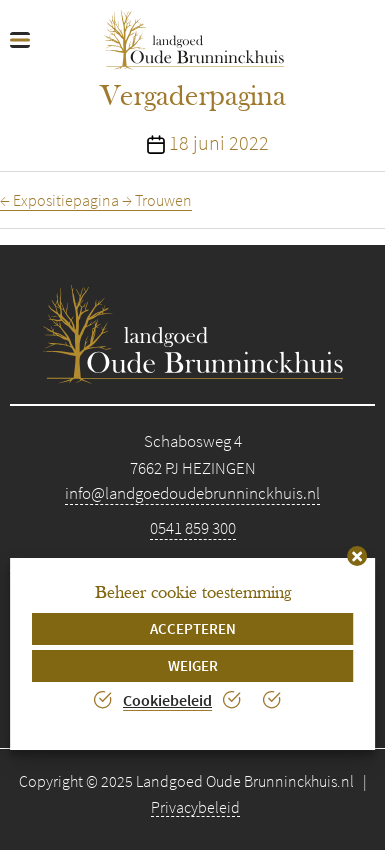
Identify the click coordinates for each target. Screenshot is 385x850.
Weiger (193, 665)
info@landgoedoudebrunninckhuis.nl (192, 493)
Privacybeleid (195, 807)
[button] (357, 556)
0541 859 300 (193, 528)
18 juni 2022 (219, 142)
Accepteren (193, 628)
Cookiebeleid (167, 700)
